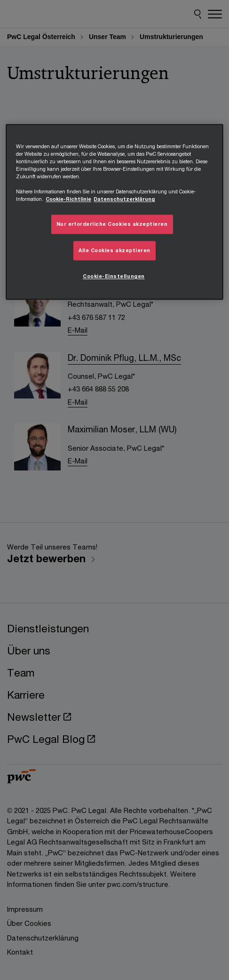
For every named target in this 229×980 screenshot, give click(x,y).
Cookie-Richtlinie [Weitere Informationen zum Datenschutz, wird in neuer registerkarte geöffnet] (68, 199)
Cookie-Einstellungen (114, 277)
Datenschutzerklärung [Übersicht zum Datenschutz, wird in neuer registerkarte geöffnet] (124, 199)
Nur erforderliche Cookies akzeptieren (112, 224)
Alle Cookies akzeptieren (114, 251)
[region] (114, 212)
